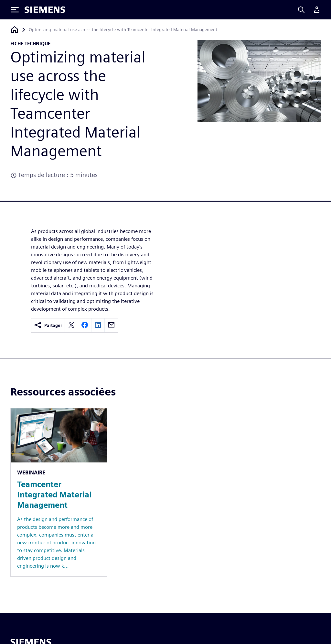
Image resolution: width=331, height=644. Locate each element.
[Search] (301, 10)
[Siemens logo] (45, 10)
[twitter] (71, 325)
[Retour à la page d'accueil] (15, 30)
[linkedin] (98, 325)
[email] (111, 325)
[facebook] (85, 325)
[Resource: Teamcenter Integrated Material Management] (59, 492)
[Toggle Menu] (15, 10)
